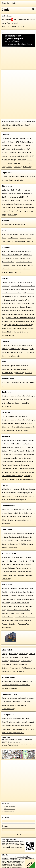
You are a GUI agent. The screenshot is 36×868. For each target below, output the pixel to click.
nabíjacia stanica (8, 373)
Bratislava (18, 122)
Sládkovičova (8, 20)
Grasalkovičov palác (22, 321)
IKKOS (29, 241)
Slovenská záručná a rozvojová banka (15, 332)
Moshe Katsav (7, 462)
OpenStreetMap (15, 115)
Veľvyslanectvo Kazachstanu (12, 293)
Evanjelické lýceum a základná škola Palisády (17, 396)
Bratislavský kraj (7, 122)
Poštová (28, 565)
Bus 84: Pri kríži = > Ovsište (11, 592)
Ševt (3, 167)
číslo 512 (17, 345)
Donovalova (6, 579)
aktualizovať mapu (12, 740)
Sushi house (18, 204)
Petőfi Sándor (7, 469)
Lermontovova (26, 661)
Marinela (20, 156)
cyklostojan (6, 489)
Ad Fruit (12, 156)
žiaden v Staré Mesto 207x (15, 726)
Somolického (6, 664)
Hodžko (10, 167)
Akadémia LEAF (21, 431)
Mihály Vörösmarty (8, 440)
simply (4, 215)
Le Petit (24, 201)
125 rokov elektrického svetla (12, 476)
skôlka (13, 427)
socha (21, 465)
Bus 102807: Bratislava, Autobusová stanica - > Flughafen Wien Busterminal (17, 624)
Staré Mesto (7, 125)
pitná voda (12, 208)
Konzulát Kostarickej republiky (14, 300)
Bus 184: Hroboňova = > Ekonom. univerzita (17, 589)
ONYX (22, 211)
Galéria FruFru (25, 258)
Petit (5, 180)
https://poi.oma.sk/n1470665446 (10, 116)
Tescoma (17, 167)
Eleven (20, 208)
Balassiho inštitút (17, 251)
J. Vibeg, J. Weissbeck (17, 451)
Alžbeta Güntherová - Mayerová (21, 479)
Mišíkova (5, 572)
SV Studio (27, 146)
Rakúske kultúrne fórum (10, 258)
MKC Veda (6, 251)
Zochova (11, 568)
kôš (10, 282)
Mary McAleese (30, 455)
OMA (8, 3)
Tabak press (12, 153)
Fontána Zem (15, 472)
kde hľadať (6, 817)
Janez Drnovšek (19, 462)
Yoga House (23, 234)
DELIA (4, 520)
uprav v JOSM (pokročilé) (25, 740)
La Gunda (5, 190)
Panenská (24, 664)
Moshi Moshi (28, 208)
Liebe (15, 469)
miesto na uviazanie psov (25, 265)
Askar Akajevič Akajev (9, 465)
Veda (4, 142)
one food (32, 201)
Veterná (20, 672)
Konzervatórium (7, 423)
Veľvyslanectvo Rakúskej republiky (20, 325)
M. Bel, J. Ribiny (14, 447)
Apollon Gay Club (8, 262)
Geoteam (11, 142)
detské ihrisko (12, 234)
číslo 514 (25, 349)
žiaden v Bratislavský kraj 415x (24, 729)
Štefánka (26, 190)
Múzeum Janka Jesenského (11, 269)
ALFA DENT (6, 383)
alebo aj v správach (9, 812)
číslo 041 (26, 520)
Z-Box (4, 548)
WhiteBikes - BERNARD (10, 496)
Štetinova (5, 668)
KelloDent (25, 383)
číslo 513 (5, 349)
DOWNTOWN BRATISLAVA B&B (13, 177)
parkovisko (6, 366)
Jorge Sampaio (25, 458)
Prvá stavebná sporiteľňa (25, 534)
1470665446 (5, 741)
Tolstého (5, 661)
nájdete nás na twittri (9, 806)
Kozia (9, 565)
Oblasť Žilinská (18, 125)
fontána (24, 472)
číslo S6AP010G (14, 328)
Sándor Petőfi (21, 440)
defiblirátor (16, 383)
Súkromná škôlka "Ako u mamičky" (14, 416)
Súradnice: (6, 27)
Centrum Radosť (8, 241)
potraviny (20, 149)
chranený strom (7, 225)
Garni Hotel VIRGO (15, 180)
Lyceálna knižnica (8, 265)
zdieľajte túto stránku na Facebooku (13, 842)
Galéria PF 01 (28, 255)
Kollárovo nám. (18, 565)
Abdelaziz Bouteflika (10, 458)
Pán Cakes (12, 215)
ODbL (23, 858)
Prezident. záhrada (25, 572)
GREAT (29, 211)
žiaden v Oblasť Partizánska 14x (13, 719)
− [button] (5, 76)
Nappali (4, 193)
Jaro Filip (5, 472)
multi (4, 234)
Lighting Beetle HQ (22, 289)
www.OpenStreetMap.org (24, 857)
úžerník (6, 160)
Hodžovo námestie (10, 493)
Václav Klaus (18, 455)
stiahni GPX (5, 744)
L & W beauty (6, 138)
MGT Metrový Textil (8, 149)
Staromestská (15, 668)
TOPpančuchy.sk (13, 163)
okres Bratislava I (29, 122)
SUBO (23, 163)
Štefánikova (23, 654)
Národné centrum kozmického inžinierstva (21, 318)
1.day (29, 163)
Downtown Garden (16, 193)
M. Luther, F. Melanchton (12, 444)
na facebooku (15, 842)
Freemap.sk (25, 115)
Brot (29, 153)
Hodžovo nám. (7, 345)
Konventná (13, 654)
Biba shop (22, 153)
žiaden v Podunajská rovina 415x (13, 733)
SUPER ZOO (22, 544)
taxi (20, 352)
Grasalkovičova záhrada (24, 262)
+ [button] (5, 73)
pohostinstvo (14, 197)
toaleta (4, 328)
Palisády (26, 657)
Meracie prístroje (25, 138)
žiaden (14, 3)
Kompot (5, 156)
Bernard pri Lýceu (24, 493)
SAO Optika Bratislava (24, 142)
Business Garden (8, 336)
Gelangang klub (25, 238)
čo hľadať (5, 826)
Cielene (4, 282)
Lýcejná (5, 654)
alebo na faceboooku (10, 809)
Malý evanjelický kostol (10, 399)
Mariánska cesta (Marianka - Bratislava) (17, 681)
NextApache (27, 167)
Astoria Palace (8, 321)
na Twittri (20, 843)
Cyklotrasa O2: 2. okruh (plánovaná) (14, 698)
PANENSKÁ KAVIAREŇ (10, 211)
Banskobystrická (16, 657)
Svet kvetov (21, 160)
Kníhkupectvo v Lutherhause (12, 146)
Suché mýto (6, 356)
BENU (32, 383)
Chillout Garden (16, 190)
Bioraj (13, 160)
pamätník (31, 440)
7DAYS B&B (31, 177)
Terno (4, 153)
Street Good (8, 204)
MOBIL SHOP (29, 156)
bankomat (30, 296)
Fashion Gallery (27, 328)
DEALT (28, 149)
